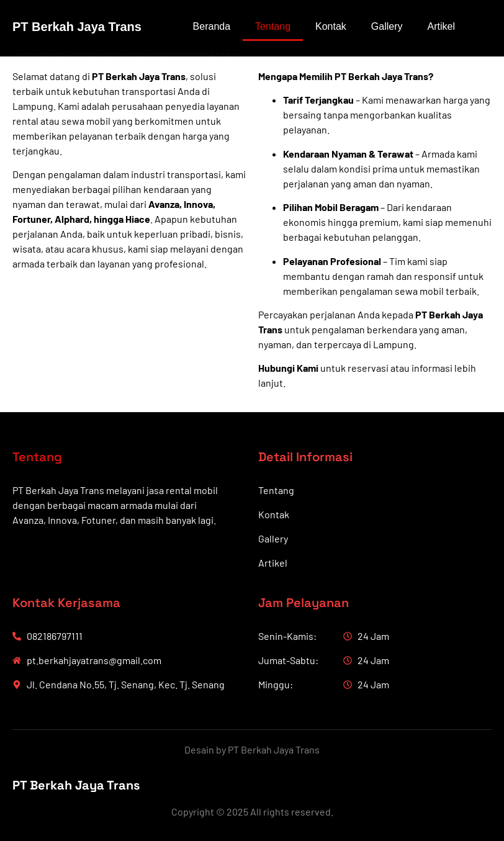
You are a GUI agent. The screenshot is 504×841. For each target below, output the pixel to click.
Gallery (387, 26)
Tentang (273, 26)
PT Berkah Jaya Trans (77, 27)
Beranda (212, 26)
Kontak (331, 26)
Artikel (441, 26)
